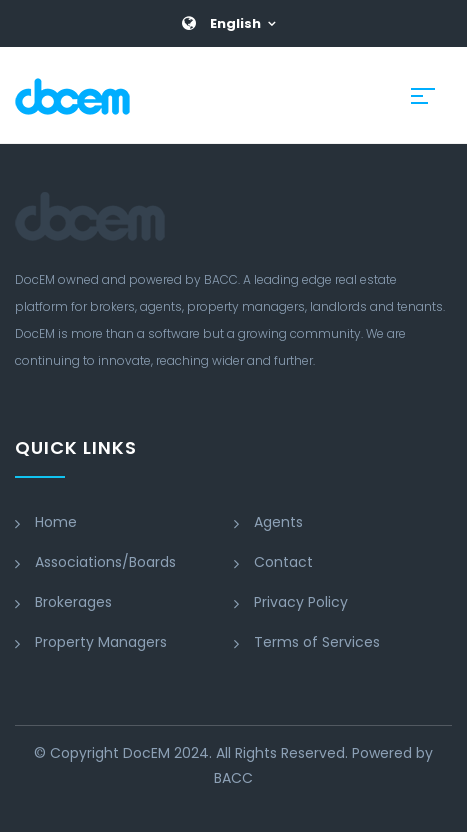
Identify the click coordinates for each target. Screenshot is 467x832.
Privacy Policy (301, 602)
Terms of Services (317, 642)
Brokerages (73, 602)
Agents (278, 522)
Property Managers (101, 642)
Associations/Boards (105, 562)
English (235, 23)
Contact (283, 562)
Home (56, 522)
